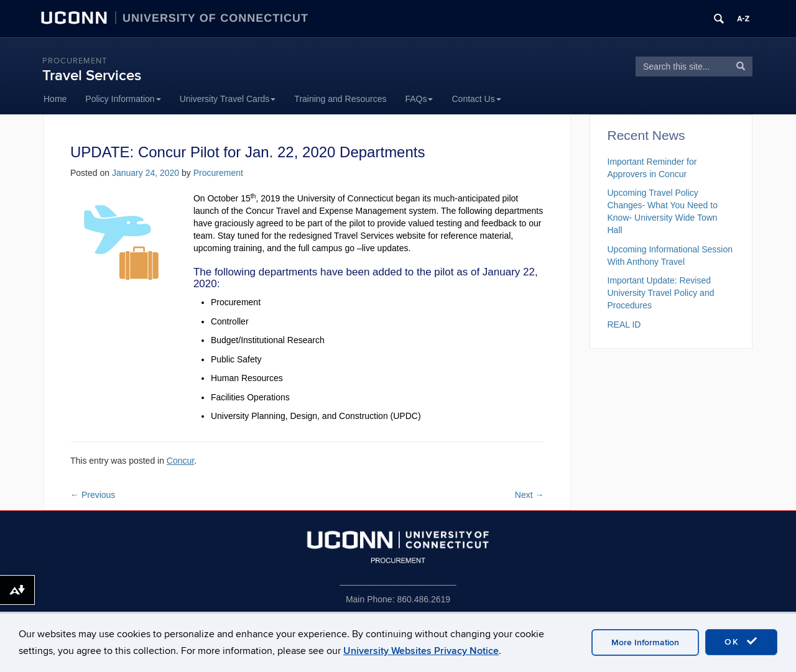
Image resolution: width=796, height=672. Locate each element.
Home (55, 99)
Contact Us (476, 99)
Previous (93, 495)
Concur (180, 461)
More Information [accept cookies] (645, 642)
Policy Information (123, 99)
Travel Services (92, 76)
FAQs (419, 99)
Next (530, 495)
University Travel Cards (228, 99)
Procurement (75, 61)
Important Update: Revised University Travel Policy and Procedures (661, 293)
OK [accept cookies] (741, 642)
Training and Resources (340, 99)
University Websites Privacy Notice (421, 651)
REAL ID (624, 324)
